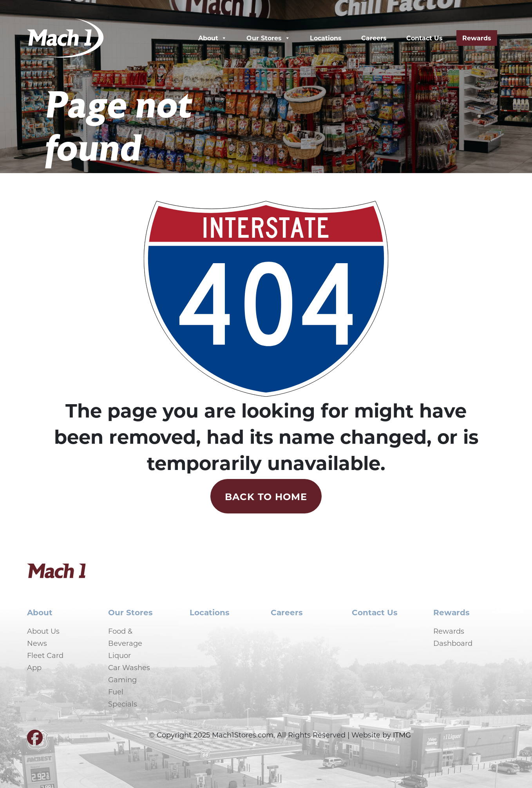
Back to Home (266, 496)
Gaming (122, 680)
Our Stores (268, 38)
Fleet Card (45, 655)
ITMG (402, 735)
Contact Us (424, 38)
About (213, 38)
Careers (374, 38)
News (37, 643)
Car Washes (129, 667)
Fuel (116, 692)
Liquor (119, 655)
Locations (326, 38)
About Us (43, 631)
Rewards (477, 38)
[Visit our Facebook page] (35, 741)
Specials (123, 704)
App (34, 667)
